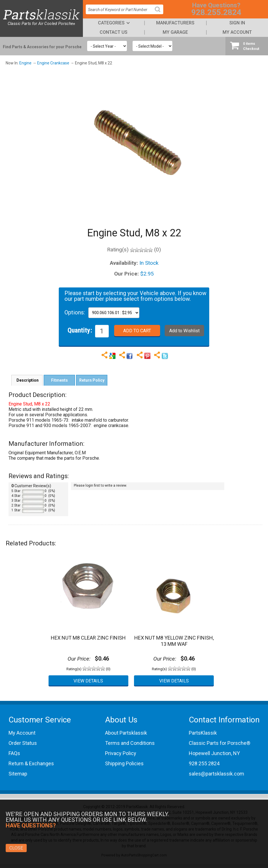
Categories (111, 23)
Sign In (237, 23)
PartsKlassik (203, 733)
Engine (25, 63)
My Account (237, 32)
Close (16, 848)
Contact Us (114, 32)
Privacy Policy (121, 753)
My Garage (175, 32)
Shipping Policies (124, 763)
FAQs (14, 753)
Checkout (247, 46)
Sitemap (18, 774)
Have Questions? (31, 825)
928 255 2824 (204, 763)
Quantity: (80, 330)
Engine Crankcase (53, 63)
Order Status (23, 743)
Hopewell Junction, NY (214, 753)
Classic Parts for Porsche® (220, 743)
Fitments (59, 380)
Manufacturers (175, 23)
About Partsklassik (126, 733)
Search (160, 14)
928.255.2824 (216, 12)
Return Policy (92, 380)
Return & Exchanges (31, 763)
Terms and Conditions (130, 743)
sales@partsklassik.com (216, 774)
